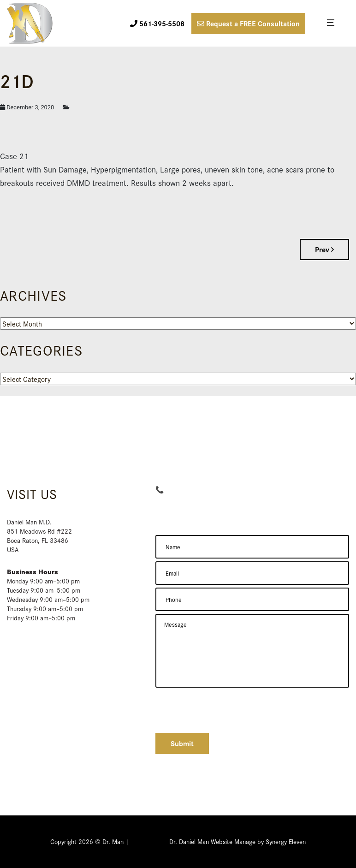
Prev (324, 249)
